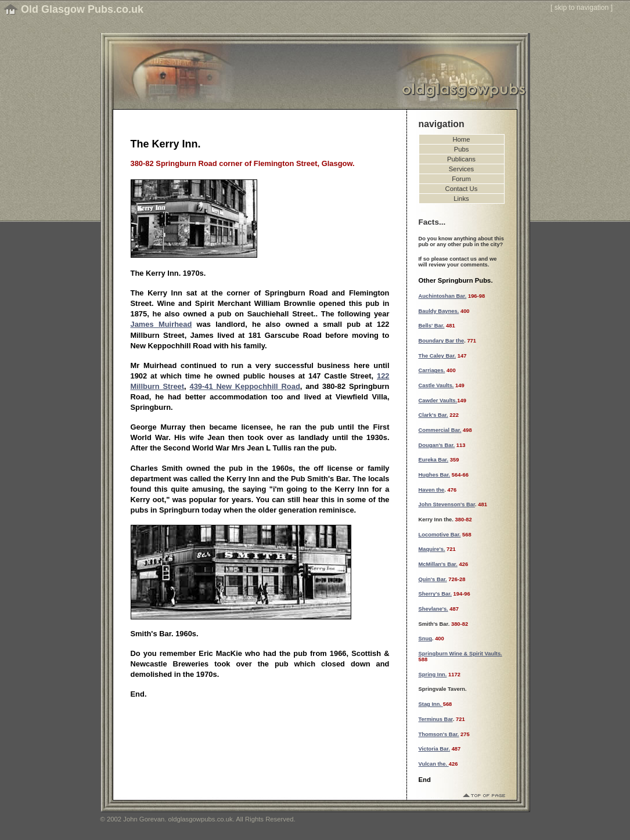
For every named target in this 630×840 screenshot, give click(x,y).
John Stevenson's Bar (447, 504)
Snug (425, 639)
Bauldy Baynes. (439, 311)
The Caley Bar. (438, 356)
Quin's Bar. (433, 579)
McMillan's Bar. (438, 564)
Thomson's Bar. (439, 734)
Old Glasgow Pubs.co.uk (82, 9)
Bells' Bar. (432, 326)
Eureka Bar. (434, 460)
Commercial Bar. (440, 430)
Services (461, 169)
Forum (461, 179)
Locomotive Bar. (440, 535)
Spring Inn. (433, 675)
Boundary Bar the (442, 341)
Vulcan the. (434, 764)
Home (461, 139)
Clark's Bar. (433, 415)
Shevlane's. (433, 609)
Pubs (462, 149)
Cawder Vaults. (438, 401)
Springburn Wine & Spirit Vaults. (460, 654)
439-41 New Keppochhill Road (245, 386)
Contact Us (462, 189)
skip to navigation (582, 8)
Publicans (461, 159)
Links (461, 199)
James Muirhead (161, 324)
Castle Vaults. (436, 385)
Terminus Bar (436, 719)
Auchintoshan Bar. (443, 296)
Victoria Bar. (435, 749)
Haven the (432, 490)
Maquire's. (432, 549)
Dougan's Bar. (437, 445)
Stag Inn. (431, 704)
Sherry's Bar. (435, 594)
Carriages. (432, 370)
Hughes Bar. (435, 475)
